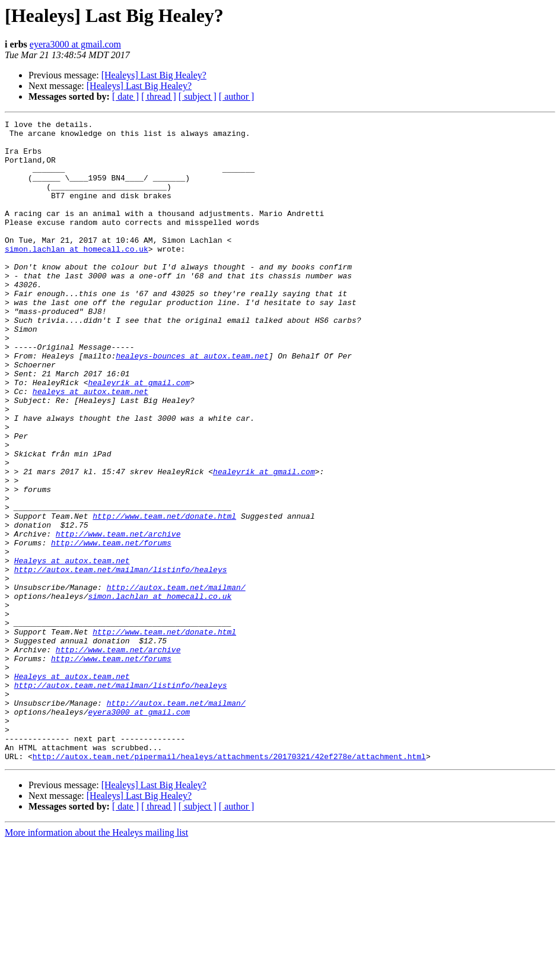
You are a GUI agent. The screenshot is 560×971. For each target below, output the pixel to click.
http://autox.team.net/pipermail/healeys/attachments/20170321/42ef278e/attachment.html (229, 884)
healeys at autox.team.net (90, 446)
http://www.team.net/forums (111, 628)
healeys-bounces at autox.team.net (192, 404)
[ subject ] (198, 96)
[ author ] (237, 96)
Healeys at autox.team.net (72, 649)
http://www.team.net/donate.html (164, 596)
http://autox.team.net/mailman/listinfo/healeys (121, 660)
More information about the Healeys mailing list (96, 961)
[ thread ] (159, 96)
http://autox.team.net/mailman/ (176, 681)
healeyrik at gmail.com (139, 436)
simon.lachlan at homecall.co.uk (77, 275)
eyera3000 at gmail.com (75, 44)
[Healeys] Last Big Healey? (154, 75)
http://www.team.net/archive (118, 617)
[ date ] (125, 96)
